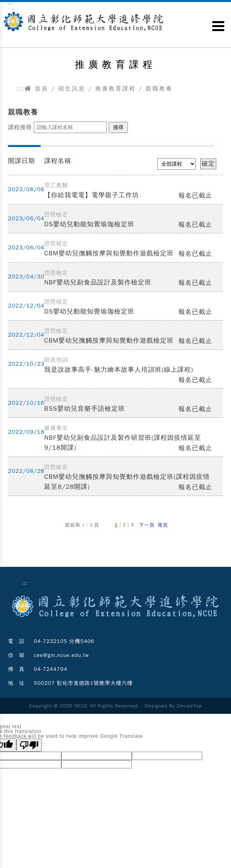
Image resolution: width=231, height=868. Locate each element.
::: (20, 89)
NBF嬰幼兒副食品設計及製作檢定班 (98, 282)
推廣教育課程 (115, 89)
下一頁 (147, 525)
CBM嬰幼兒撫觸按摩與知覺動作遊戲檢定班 (109, 253)
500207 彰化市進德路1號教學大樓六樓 (83, 683)
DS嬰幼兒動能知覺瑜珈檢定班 (89, 224)
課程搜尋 (20, 127)
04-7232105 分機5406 (64, 641)
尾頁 (163, 525)
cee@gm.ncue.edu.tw (62, 655)
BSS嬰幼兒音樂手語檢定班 (85, 409)
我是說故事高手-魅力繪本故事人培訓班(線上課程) (119, 370)
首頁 (37, 89)
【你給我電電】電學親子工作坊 (92, 195)
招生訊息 (72, 89)
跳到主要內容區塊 (4, 8)
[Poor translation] (29, 745)
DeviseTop (189, 706)
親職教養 (159, 89)
